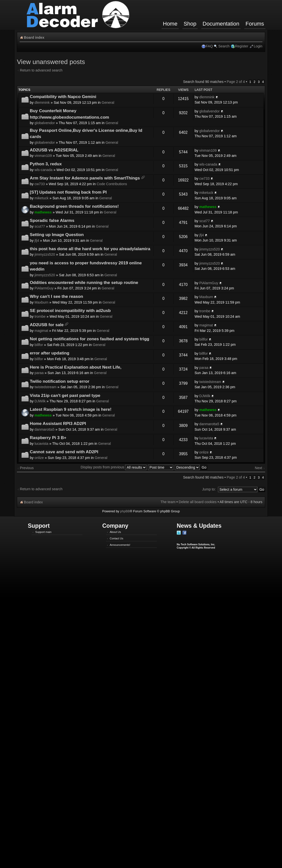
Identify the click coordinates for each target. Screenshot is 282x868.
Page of (236, 82)
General (108, 103)
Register (242, 46)
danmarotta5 (44, 429)
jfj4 (37, 241)
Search (224, 46)
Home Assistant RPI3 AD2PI (58, 423)
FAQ (209, 46)
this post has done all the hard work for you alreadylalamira (90, 249)
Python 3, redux (46, 164)
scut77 (40, 226)
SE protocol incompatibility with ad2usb (70, 311)
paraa (39, 373)
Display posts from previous (114, 467)
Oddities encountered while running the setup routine (84, 282)
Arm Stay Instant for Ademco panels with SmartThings (85, 178)
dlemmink (42, 103)
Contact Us (116, 538)
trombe (40, 316)
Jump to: (209, 489)
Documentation (221, 24)
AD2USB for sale (47, 325)
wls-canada (43, 170)
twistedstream (45, 387)
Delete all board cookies (198, 502)
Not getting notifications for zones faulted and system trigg (89, 339)
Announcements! (120, 545)
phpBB (125, 511)
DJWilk (40, 401)
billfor (39, 345)
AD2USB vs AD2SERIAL (54, 150)
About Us (115, 532)
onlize (39, 458)
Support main (43, 532)
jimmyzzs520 (45, 254)
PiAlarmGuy (44, 288)
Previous (27, 468)
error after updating (50, 353)
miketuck (41, 198)
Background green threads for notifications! (74, 206)
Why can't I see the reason (56, 296)
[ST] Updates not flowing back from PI (68, 192)
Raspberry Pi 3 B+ (48, 438)
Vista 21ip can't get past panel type (65, 395)
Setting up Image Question (57, 235)
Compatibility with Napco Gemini (63, 97)
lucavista (41, 444)
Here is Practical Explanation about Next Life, (76, 367)
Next (259, 468)
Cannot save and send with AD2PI (64, 452)
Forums (255, 24)
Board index (34, 37)
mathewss (43, 212)
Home (170, 24)
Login (258, 46)
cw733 (40, 184)
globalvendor (45, 123)
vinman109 (43, 156)
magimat (41, 331)
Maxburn (41, 302)
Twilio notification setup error (60, 381)
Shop (190, 24)
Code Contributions (112, 184)
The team (168, 502)
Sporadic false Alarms (52, 220)
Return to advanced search (41, 70)
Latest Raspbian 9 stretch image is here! (71, 409)
